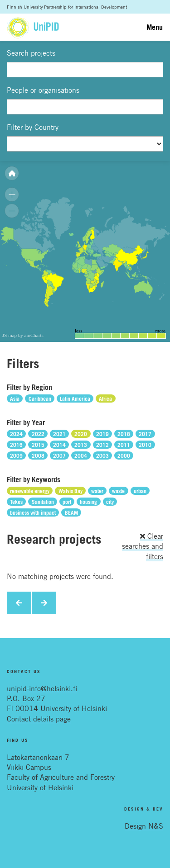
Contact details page (39, 719)
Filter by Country (33, 127)
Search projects (31, 53)
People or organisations (43, 90)
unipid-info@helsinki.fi (42, 688)
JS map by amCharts (23, 335)
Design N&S (144, 826)
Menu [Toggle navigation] (155, 27)
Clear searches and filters (143, 546)
